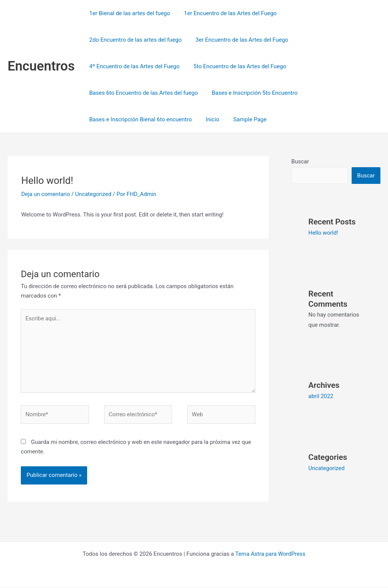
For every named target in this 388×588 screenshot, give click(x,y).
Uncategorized (94, 194)
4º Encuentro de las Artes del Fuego (133, 66)
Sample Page (244, 119)
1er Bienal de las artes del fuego (128, 13)
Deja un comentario (46, 194)
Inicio (209, 119)
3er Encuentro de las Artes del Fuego (238, 40)
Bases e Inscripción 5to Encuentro (251, 93)
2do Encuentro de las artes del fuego (134, 40)
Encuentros (41, 66)
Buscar (300, 162)
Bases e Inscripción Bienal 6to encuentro (139, 119)
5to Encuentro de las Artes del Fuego (236, 66)
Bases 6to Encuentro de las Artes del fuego (142, 93)
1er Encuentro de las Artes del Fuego (227, 13)
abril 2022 (321, 396)
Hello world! (323, 233)
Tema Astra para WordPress (270, 555)
